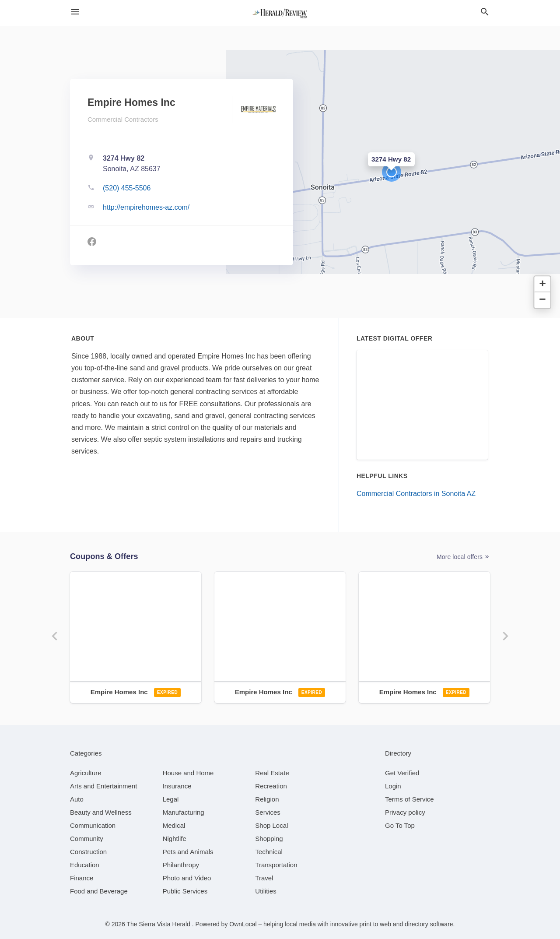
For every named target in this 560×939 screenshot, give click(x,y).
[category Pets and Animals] (188, 852)
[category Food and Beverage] (99, 891)
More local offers (463, 557)
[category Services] (268, 812)
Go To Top (400, 825)
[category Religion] (267, 799)
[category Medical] (174, 825)
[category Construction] (88, 852)
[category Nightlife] (175, 839)
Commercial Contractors (123, 119)
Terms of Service (409, 799)
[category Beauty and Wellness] (101, 812)
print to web (375, 924)
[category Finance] (82, 878)
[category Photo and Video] (187, 878)
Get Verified (402, 773)
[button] (392, 172)
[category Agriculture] (86, 773)
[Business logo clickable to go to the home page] (280, 13)
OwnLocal (243, 924)
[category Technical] (269, 852)
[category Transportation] (276, 865)
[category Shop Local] (271, 825)
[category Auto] (77, 799)
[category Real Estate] (272, 773)
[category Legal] (171, 799)
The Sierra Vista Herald (159, 924)
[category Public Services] (185, 891)
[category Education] (85, 865)
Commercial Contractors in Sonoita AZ (416, 494)
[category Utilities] (266, 891)
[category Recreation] (271, 786)
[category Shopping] (269, 839)
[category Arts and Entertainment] (103, 786)
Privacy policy (405, 812)
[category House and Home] (188, 773)
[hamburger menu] (75, 12)
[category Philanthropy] (181, 865)
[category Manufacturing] (184, 812)
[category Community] (87, 839)
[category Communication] (93, 825)
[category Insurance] (177, 786)
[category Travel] (264, 878)
